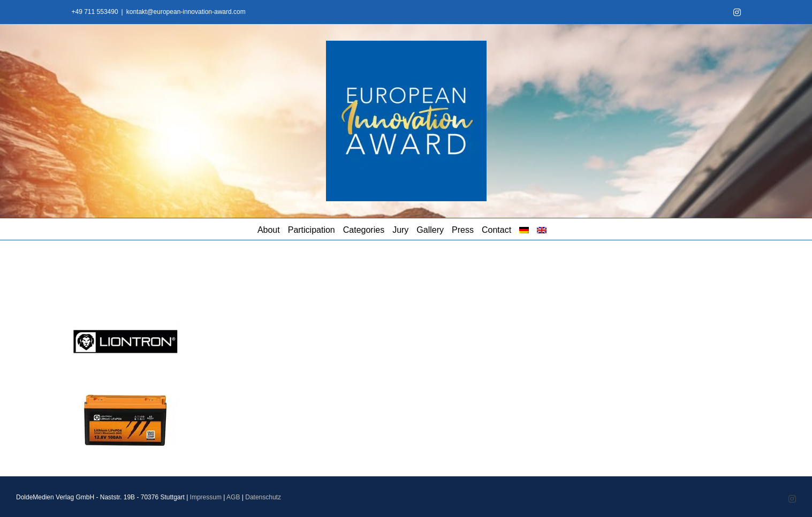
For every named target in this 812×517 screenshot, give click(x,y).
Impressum (206, 497)
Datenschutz (263, 497)
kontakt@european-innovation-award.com (186, 12)
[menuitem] (524, 229)
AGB (233, 497)
